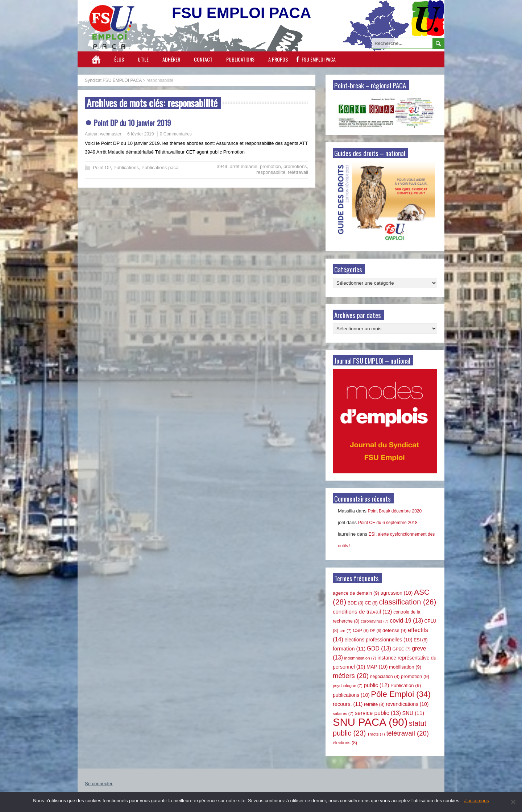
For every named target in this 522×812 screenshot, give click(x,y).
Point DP (102, 168)
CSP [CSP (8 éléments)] (361, 631)
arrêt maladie (244, 166)
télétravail (298, 172)
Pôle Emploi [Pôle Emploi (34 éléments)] (401, 694)
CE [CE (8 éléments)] (371, 603)
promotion (270, 166)
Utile (143, 59)
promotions (295, 166)
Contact (203, 59)
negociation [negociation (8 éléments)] (385, 677)
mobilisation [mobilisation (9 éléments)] (405, 667)
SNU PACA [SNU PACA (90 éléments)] (370, 722)
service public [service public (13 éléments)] (378, 713)
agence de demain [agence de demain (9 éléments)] (356, 593)
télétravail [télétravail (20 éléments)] (407, 733)
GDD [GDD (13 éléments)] (379, 648)
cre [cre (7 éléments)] (346, 631)
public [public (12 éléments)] (376, 685)
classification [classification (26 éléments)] (408, 602)
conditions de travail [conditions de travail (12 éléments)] (362, 612)
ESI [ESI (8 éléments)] (420, 640)
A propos (278, 59)
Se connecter (99, 784)
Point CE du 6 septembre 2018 (388, 523)
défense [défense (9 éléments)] (395, 630)
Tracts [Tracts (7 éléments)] (376, 734)
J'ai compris (477, 801)
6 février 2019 (140, 134)
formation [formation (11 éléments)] (349, 649)
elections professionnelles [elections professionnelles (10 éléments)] (378, 640)
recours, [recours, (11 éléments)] (348, 704)
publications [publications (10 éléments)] (351, 695)
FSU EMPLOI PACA (319, 59)
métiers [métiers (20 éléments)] (351, 676)
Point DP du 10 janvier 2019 (132, 123)
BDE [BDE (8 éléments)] (356, 603)
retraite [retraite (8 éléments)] (374, 704)
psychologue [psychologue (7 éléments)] (348, 686)
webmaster (111, 134)
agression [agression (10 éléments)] (397, 593)
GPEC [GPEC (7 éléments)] (402, 649)
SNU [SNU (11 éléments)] (413, 713)
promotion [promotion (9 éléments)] (415, 676)
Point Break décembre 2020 (395, 511)
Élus (119, 59)
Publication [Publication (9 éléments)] (406, 685)
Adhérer (171, 59)
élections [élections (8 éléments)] (345, 743)
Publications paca (160, 168)
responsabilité (271, 172)
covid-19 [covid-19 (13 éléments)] (406, 621)
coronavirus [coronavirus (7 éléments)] (375, 621)
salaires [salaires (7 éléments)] (343, 713)
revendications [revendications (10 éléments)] (407, 704)
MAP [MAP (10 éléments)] (377, 667)
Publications (240, 59)
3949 (222, 166)
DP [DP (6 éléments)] (376, 631)
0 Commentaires (176, 134)
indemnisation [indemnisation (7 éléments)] (360, 658)
